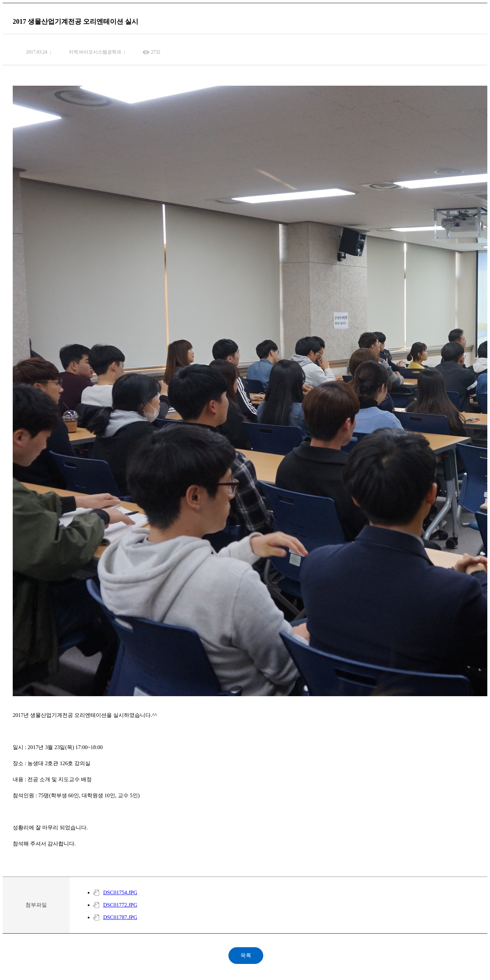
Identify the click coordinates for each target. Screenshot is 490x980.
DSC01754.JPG (120, 892)
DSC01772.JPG (120, 905)
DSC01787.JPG (120, 917)
